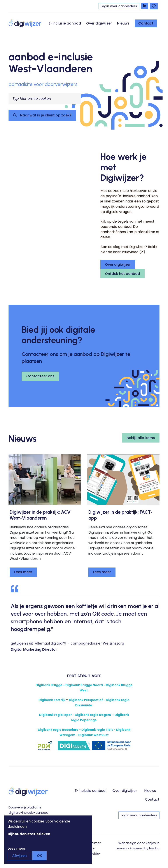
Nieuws (123, 23)
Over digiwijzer (99, 23)
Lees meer (23, 572)
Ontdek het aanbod (122, 274)
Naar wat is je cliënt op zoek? (45, 115)
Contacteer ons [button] (40, 376)
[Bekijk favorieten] (154, 6)
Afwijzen (19, 856)
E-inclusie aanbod (65, 23)
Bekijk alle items (141, 438)
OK (39, 856)
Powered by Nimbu (145, 848)
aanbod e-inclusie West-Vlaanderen (51, 63)
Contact (146, 23)
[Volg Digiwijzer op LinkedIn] (145, 6)
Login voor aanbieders (119, 6)
